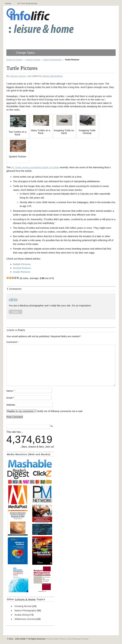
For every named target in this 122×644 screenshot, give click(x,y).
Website (11, 405)
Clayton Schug (18, 76)
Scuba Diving (22, 615)
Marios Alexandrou (53, 76)
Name (10, 391)
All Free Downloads (27, 3)
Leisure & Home (33, 60)
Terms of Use (66, 639)
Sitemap (77, 639)
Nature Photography (53, 60)
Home (8, 3)
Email (10, 398)
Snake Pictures (22, 272)
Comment (12, 342)
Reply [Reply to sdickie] (15, 312)
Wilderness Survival (25, 619)
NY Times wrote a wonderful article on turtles (35, 167)
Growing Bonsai (23, 606)
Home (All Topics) (14, 60)
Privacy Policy (53, 639)
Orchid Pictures (22, 268)
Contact (85, 639)
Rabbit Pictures (22, 264)
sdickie (13, 299)
